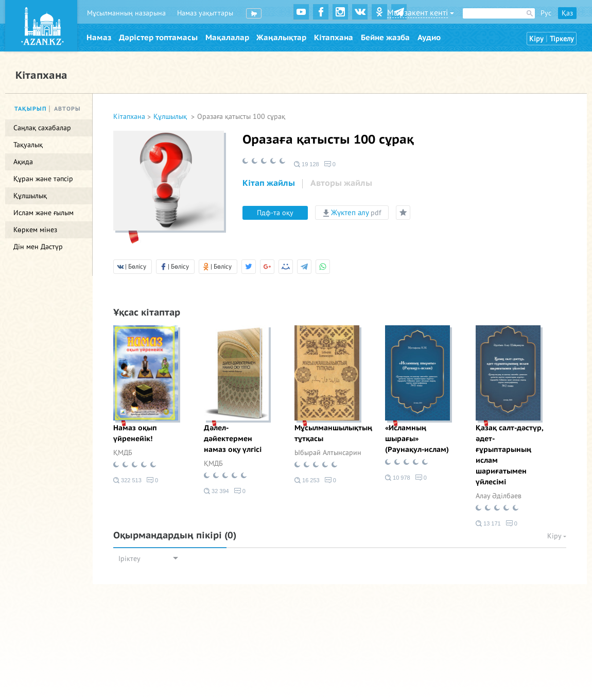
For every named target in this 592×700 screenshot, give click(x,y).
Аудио (429, 38)
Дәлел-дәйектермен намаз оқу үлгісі (233, 439)
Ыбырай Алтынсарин (328, 453)
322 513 (127, 480)
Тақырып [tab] (31, 109)
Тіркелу (562, 39)
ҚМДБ (123, 453)
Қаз (567, 13)
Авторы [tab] (67, 109)
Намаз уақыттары (205, 13)
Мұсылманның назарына (126, 13)
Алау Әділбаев (499, 496)
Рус (546, 13)
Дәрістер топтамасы (158, 38)
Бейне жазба (385, 38)
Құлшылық (171, 117)
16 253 (307, 480)
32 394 (216, 491)
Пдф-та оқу (275, 213)
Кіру (536, 39)
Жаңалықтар (281, 38)
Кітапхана (334, 38)
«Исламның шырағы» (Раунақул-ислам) (417, 439)
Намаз (99, 38)
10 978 (398, 478)
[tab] (269, 184)
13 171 (488, 523)
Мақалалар (227, 38)
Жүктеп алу (352, 213)
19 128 (307, 164)
